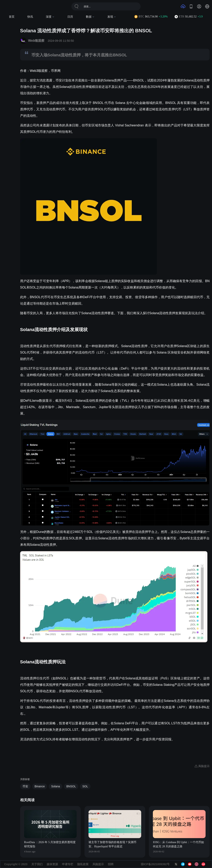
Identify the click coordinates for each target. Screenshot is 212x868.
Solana (56, 786)
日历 (70, 17)
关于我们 (37, 864)
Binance (40, 786)
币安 (25, 786)
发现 (112, 17)
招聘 (111, 864)
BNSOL (71, 786)
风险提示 (98, 864)
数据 (90, 17)
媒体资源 (52, 864)
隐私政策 (83, 864)
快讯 (30, 17)
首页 (12, 17)
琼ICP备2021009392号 (155, 864)
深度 (50, 17)
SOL (85, 786)
